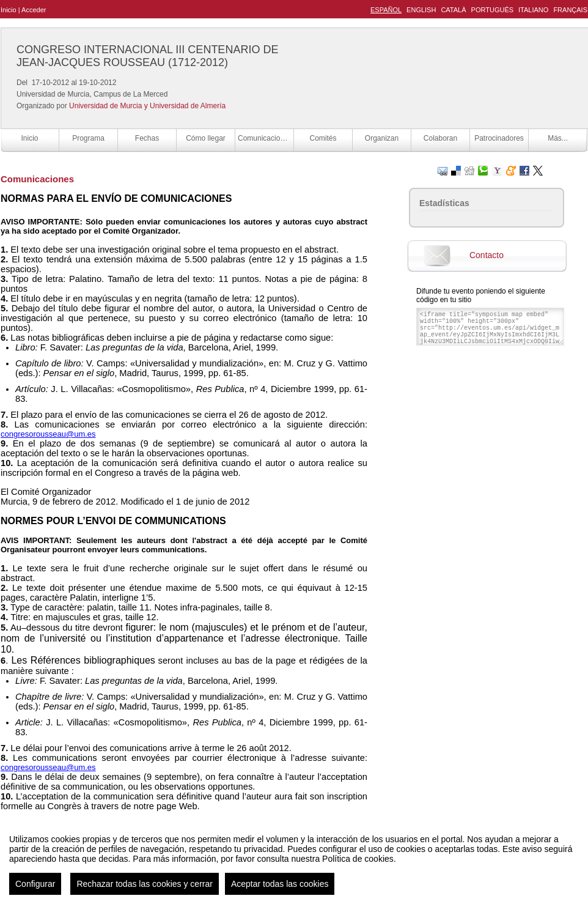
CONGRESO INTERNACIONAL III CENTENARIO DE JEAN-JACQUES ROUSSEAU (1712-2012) (147, 56)
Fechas (147, 138)
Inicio (9, 10)
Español (386, 10)
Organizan (382, 138)
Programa (88, 138)
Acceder (34, 10)
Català (453, 10)
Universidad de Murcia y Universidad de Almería (147, 106)
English (421, 10)
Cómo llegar (206, 138)
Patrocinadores (499, 138)
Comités (323, 138)
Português (492, 10)
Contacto (487, 255)
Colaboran (440, 138)
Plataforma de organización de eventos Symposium (300, 882)
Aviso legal (173, 882)
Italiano (533, 10)
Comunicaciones (265, 138)
